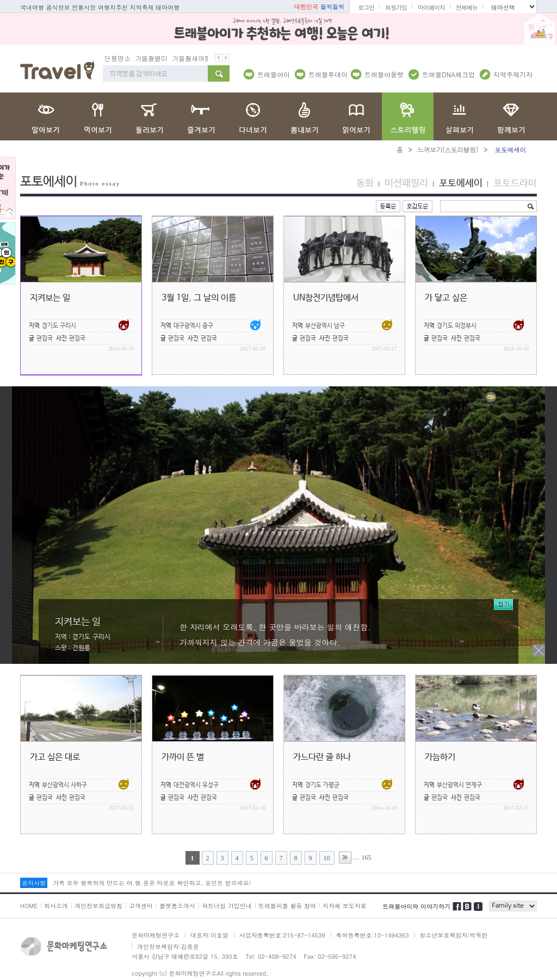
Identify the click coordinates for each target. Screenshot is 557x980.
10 (327, 858)
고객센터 (141, 906)
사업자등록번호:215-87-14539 (282, 935)
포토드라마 (515, 183)
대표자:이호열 (209, 935)
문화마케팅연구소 (156, 935)
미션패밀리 (406, 183)
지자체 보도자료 (345, 906)
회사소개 (56, 906)
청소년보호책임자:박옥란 (454, 935)
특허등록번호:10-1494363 (373, 935)
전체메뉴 (467, 7)
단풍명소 (117, 58)
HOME (29, 906)
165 (367, 858)
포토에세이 (461, 183)
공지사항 (34, 883)
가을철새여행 (191, 58)
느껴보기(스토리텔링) (448, 149)
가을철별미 (151, 58)
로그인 (366, 7)
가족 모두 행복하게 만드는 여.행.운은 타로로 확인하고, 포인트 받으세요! (152, 883)
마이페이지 (431, 7)
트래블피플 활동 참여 (287, 906)
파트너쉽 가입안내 (227, 906)
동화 (365, 183)
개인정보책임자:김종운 (168, 947)
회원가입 (396, 7)
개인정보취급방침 (98, 906)
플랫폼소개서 (177, 906)
